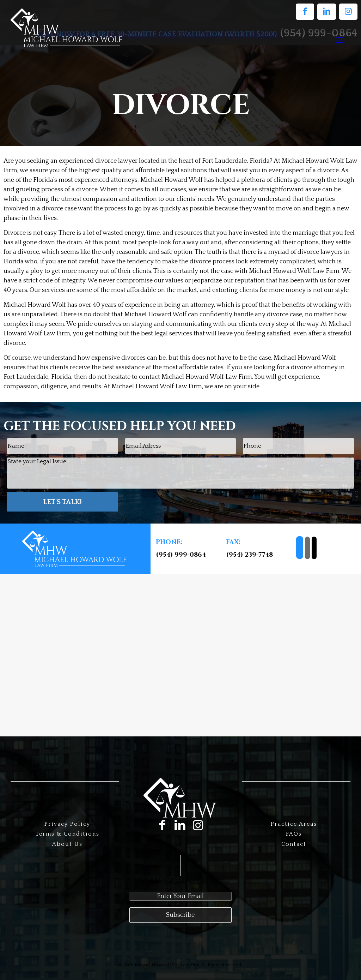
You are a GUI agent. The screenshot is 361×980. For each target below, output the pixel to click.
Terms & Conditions (67, 834)
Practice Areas (294, 824)
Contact (294, 844)
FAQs (294, 834)
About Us (67, 844)
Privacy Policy (67, 824)
